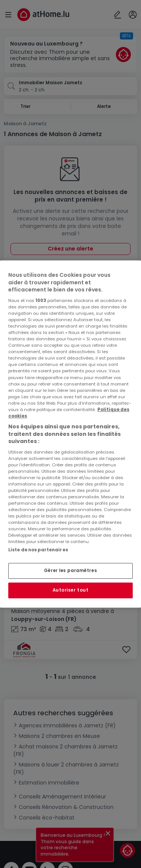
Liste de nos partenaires (38, 550)
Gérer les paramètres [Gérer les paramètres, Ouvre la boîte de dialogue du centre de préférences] (70, 571)
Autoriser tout (71, 590)
